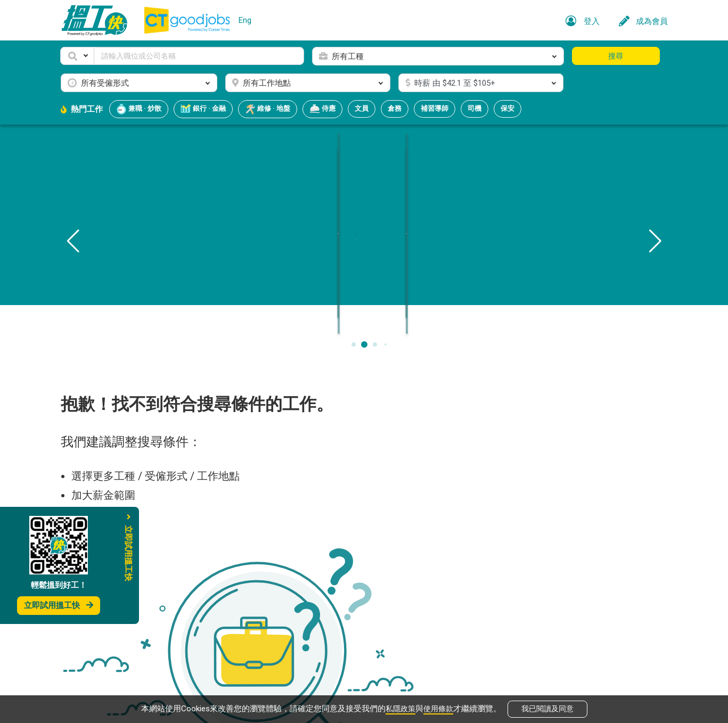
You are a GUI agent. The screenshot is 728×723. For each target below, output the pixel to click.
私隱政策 (399, 708)
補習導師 (435, 108)
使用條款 (439, 708)
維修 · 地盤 (268, 109)
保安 (508, 108)
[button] (77, 56)
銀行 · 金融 (203, 109)
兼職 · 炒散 (139, 109)
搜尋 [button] (616, 56)
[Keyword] (199, 56)
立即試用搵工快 (59, 605)
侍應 (322, 109)
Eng (245, 20)
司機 (475, 108)
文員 (362, 108)
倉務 (395, 108)
